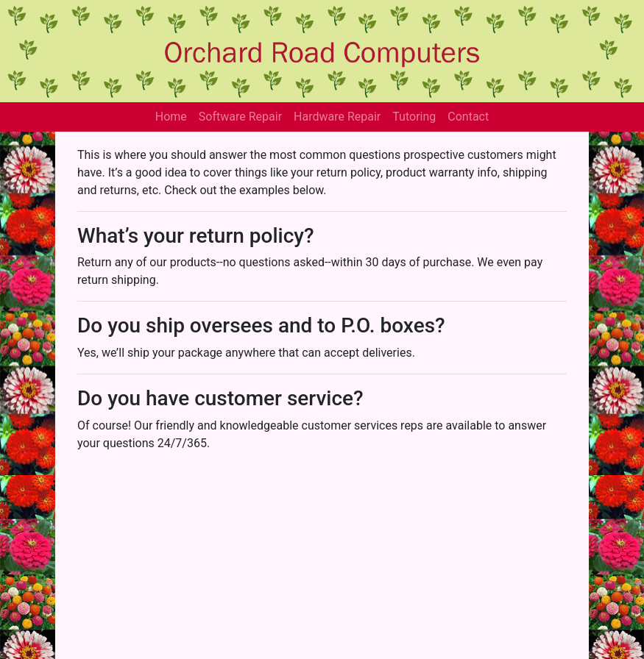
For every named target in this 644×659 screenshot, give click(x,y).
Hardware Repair (337, 117)
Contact (468, 117)
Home (171, 117)
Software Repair (240, 117)
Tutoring (414, 117)
